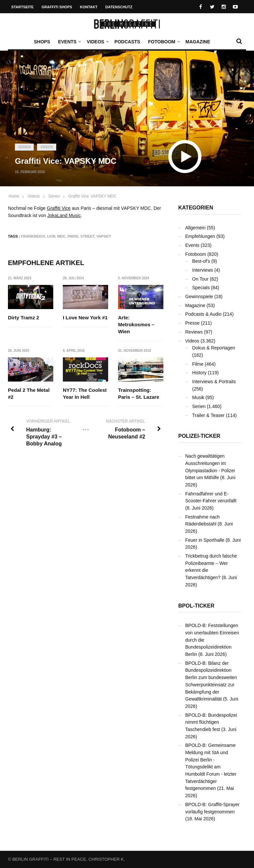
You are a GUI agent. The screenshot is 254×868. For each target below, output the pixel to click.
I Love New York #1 (85, 318)
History (199, 373)
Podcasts (127, 42)
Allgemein (195, 228)
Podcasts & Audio (203, 314)
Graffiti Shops (57, 7)
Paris (73, 236)
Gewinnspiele (199, 297)
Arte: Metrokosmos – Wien (136, 324)
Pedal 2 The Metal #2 (29, 393)
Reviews (194, 332)
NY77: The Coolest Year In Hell (85, 393)
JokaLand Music (64, 215)
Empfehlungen (200, 236)
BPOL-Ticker (196, 606)
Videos (97, 42)
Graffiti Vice (59, 208)
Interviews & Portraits (214, 382)
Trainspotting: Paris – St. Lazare (139, 393)
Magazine (198, 42)
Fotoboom (163, 42)
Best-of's (201, 261)
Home (14, 196)
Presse (192, 323)
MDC (61, 236)
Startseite (22, 7)
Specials (201, 288)
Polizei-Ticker (199, 436)
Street (87, 236)
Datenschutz (119, 7)
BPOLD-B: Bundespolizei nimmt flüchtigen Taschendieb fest (211, 722)
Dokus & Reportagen (214, 348)
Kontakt (89, 7)
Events (69, 42)
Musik (198, 397)
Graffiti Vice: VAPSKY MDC (92, 196)
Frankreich (33, 236)
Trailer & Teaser (208, 415)
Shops (42, 42)
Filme (198, 364)
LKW (51, 236)
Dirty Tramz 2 (23, 318)
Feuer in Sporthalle (205, 540)
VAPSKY (104, 236)
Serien (24, 147)
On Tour (200, 279)
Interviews (203, 270)
